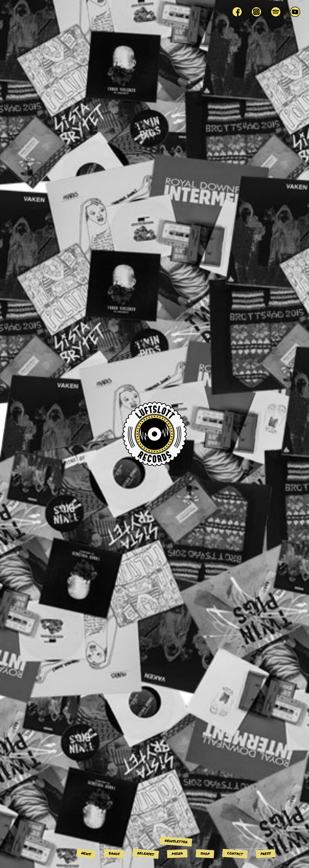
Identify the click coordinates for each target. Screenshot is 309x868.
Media (177, 853)
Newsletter (176, 841)
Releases (146, 854)
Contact (235, 853)
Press (266, 853)
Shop (205, 853)
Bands (114, 853)
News (86, 853)
